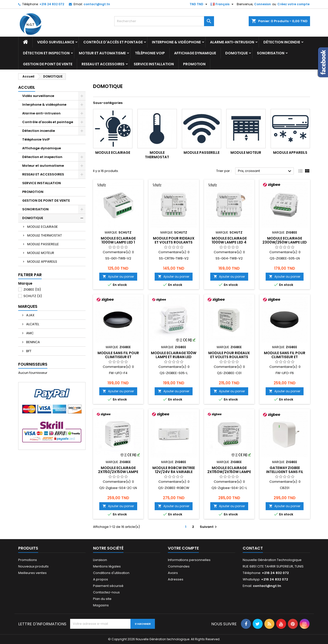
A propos (101, 579)
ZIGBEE (32, 289)
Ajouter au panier (118, 277)
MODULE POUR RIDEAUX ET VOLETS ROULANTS (174, 240)
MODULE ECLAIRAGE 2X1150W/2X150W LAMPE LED (229, 472)
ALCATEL (32, 324)
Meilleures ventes (32, 573)
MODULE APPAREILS (42, 262)
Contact (253, 548)
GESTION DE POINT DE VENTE (48, 64)
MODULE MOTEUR (41, 253)
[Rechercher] (164, 21)
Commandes (179, 566)
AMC (30, 333)
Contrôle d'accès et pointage (113, 42)
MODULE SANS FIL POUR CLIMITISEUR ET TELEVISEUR (118, 357)
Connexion (263, 4)
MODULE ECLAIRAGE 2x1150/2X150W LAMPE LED (118, 472)
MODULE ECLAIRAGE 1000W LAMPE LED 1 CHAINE (118, 242)
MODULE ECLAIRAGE (43, 227)
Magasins (101, 605)
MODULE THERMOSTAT (45, 235)
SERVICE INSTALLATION (154, 64)
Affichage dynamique (195, 53)
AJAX (30, 315)
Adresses (176, 579)
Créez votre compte (293, 4)
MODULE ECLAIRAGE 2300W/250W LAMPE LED (285, 240)
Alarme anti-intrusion (232, 42)
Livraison (100, 560)
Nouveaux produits (33, 566)
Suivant (209, 527)
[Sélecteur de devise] (199, 4)
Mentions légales (107, 566)
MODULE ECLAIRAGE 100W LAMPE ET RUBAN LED (174, 355)
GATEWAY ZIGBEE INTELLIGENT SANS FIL (285, 470)
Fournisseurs (33, 364)
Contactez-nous (106, 592)
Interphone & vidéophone (176, 42)
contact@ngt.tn (97, 4)
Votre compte (183, 548)
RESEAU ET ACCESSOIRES (103, 64)
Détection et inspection (46, 53)
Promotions (28, 560)
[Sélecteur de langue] (223, 4)
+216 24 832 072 (52, 4)
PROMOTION (194, 64)
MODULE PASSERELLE (43, 244)
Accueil (27, 87)
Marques (28, 306)
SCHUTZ (33, 296)
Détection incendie (282, 42)
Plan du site (102, 599)
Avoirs (173, 573)
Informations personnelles (189, 560)
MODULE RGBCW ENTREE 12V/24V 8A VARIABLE (174, 470)
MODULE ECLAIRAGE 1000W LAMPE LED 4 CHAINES (229, 242)
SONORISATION (271, 53)
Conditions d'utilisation (111, 573)
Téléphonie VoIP (150, 53)
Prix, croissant (265, 171)
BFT (28, 351)
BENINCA (33, 342)
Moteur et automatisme (102, 53)
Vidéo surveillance (56, 42)
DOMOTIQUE (236, 53)
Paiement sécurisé (108, 586)
